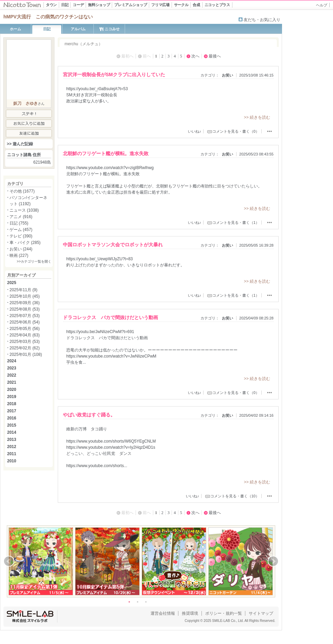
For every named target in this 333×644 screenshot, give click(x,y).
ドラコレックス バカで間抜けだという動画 (110, 317)
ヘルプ (322, 5)
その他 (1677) (22, 191)
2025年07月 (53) (25, 316)
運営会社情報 (163, 613)
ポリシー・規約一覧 (224, 613)
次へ (195, 56)
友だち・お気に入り (262, 20)
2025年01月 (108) (26, 354)
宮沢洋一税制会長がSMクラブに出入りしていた (114, 75)
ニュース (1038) (24, 210)
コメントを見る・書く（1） (236, 222)
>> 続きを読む (257, 117)
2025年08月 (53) (25, 309)
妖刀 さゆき (25, 103)
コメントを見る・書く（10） (235, 496)
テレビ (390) (21, 236)
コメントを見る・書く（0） (236, 131)
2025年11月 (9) (23, 290)
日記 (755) (19, 223)
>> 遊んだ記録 (20, 144)
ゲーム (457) (21, 230)
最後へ (215, 56)
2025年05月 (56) (25, 329)
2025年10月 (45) (25, 296)
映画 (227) (19, 255)
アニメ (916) (21, 217)
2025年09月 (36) (25, 303)
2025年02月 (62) (25, 348)
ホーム (15, 29)
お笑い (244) (21, 249)
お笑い (227, 75)
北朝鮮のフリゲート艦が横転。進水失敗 (106, 153)
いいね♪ (195, 131)
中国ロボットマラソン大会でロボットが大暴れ (113, 245)
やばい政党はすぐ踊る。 (89, 415)
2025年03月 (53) (25, 342)
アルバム (78, 29)
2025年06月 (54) (25, 322)
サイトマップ (261, 613)
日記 (47, 29)
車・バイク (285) (25, 243)
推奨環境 (190, 613)
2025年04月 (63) (25, 335)
